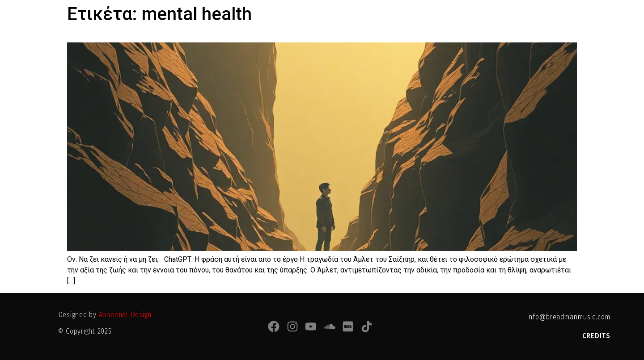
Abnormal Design (125, 315)
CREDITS (596, 336)
